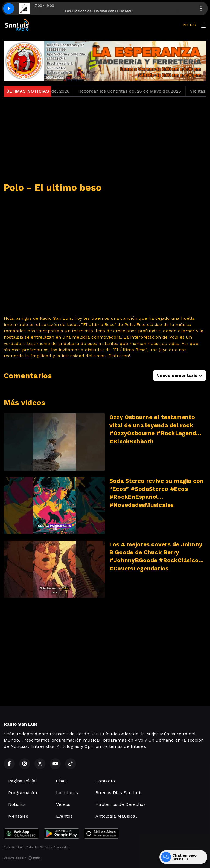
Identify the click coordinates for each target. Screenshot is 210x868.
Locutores (67, 793)
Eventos (64, 816)
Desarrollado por (22, 858)
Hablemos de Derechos (121, 804)
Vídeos (63, 804)
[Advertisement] (105, 139)
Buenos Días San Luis (119, 793)
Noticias (17, 804)
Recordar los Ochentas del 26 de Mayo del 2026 (135, 91)
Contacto (105, 781)
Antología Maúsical (116, 816)
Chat (61, 781)
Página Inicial (23, 781)
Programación (23, 793)
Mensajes (18, 816)
